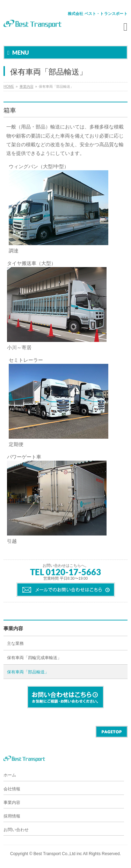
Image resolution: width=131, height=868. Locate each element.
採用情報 (12, 816)
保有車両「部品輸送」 (28, 672)
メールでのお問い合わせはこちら (66, 590)
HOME (9, 87)
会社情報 (12, 789)
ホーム (10, 775)
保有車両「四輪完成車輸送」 (34, 658)
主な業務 (15, 643)
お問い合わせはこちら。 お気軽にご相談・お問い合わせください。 (65, 697)
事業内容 (27, 87)
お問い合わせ (16, 830)
